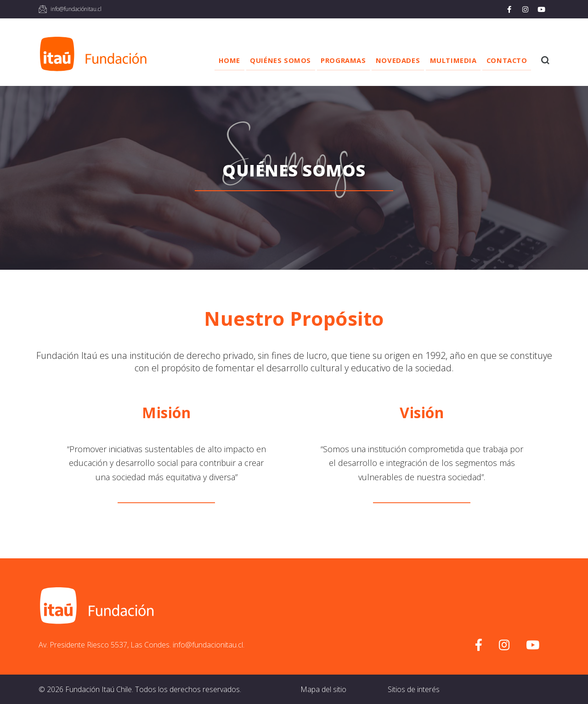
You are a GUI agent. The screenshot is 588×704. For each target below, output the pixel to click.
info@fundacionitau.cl (208, 645)
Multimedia (446, 60)
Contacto (504, 60)
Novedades (386, 60)
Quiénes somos (261, 60)
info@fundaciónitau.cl (76, 9)
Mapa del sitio (323, 689)
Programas (328, 60)
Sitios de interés (414, 689)
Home (206, 60)
